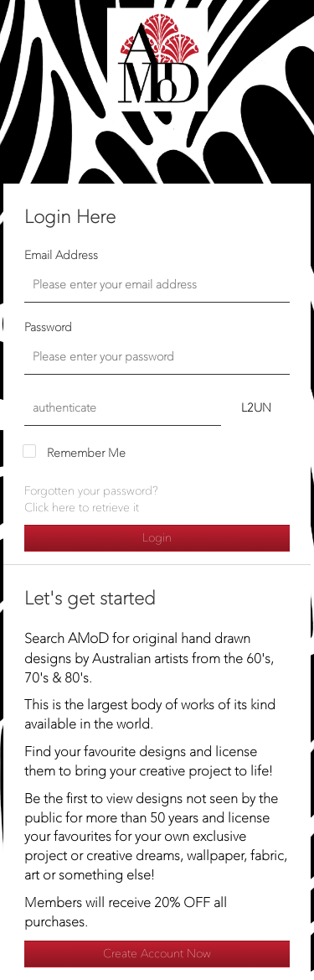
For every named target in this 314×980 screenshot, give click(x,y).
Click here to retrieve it (82, 508)
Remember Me (86, 453)
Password (48, 327)
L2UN (256, 408)
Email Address (61, 255)
